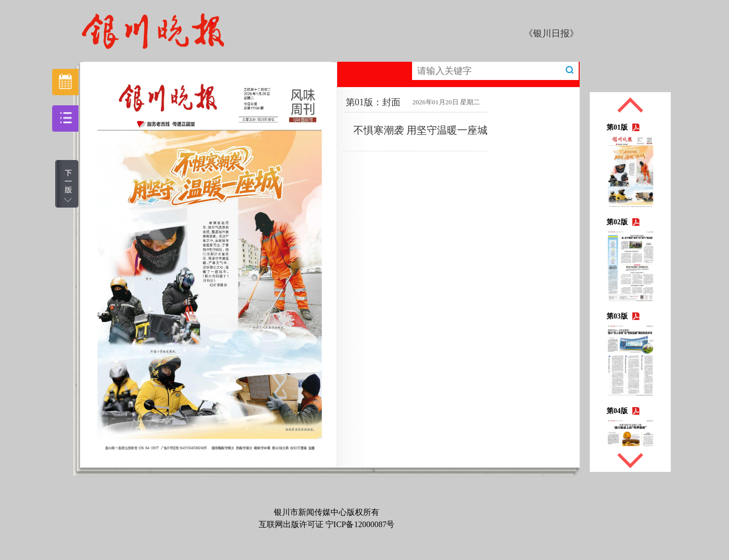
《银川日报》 (551, 33)
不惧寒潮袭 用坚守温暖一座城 (420, 130)
